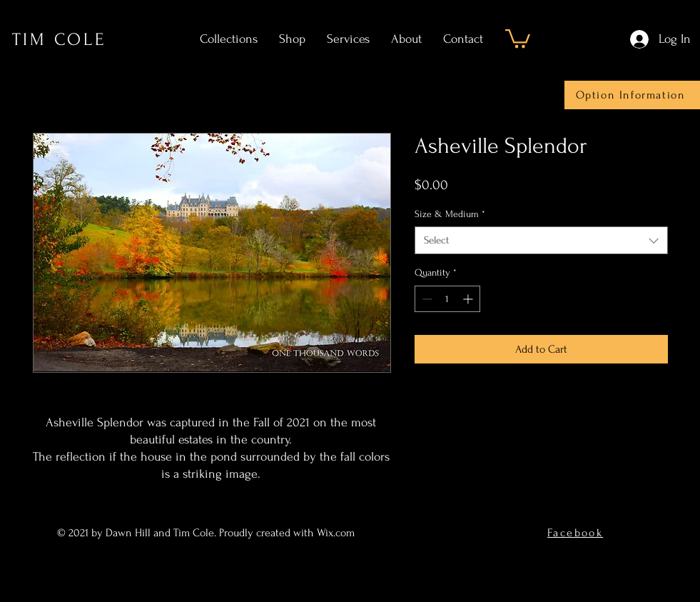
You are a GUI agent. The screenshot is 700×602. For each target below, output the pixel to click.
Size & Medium (450, 214)
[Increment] (469, 299)
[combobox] (541, 240)
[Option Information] (632, 95)
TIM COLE (59, 40)
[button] (518, 37)
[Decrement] (426, 299)
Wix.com (337, 533)
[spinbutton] (447, 299)
